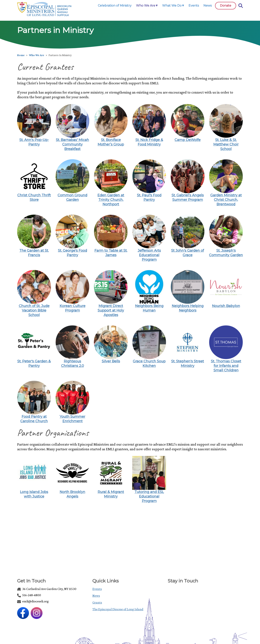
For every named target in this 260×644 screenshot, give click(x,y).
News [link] (208, 6)
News (96, 596)
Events (97, 589)
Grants (97, 602)
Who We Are (37, 55)
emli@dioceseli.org (33, 601)
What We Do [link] (172, 6)
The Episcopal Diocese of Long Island (118, 609)
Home (21, 55)
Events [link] (194, 6)
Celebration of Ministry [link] (115, 6)
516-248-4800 (29, 595)
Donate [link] (226, 6)
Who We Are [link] (146, 6)
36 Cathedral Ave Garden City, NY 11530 (47, 589)
